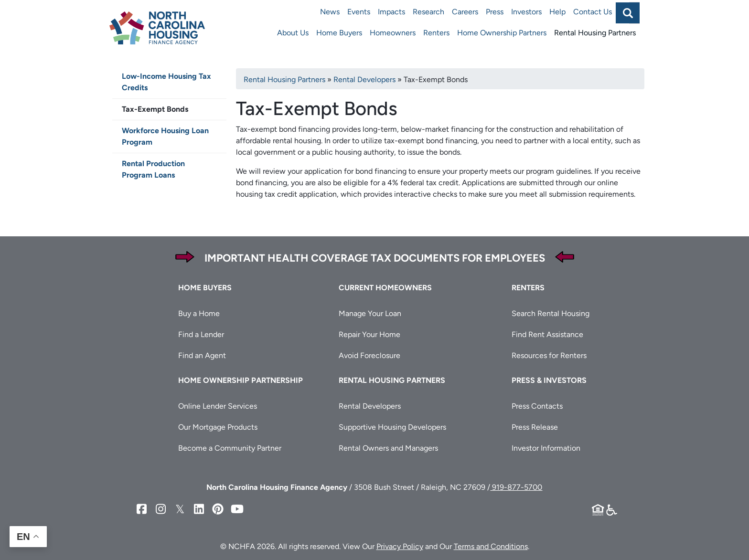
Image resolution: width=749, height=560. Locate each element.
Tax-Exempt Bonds (155, 109)
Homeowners (393, 33)
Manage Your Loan (370, 313)
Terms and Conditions (491, 546)
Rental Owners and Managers (388, 448)
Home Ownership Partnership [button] (241, 380)
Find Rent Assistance (547, 334)
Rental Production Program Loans (153, 169)
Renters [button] (528, 288)
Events (359, 12)
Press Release (535, 427)
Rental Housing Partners (595, 33)
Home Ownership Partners (502, 33)
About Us (293, 33)
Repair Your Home (369, 334)
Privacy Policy (400, 546)
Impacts (391, 12)
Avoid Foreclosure (369, 355)
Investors (526, 12)
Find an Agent (202, 355)
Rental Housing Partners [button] (392, 380)
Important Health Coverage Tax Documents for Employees (375, 258)
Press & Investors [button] (549, 380)
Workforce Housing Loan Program (165, 136)
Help (557, 12)
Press (495, 12)
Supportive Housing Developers (392, 427)
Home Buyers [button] (205, 288)
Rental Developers (364, 79)
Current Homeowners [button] (385, 288)
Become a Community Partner (230, 448)
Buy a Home (199, 313)
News (330, 12)
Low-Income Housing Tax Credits (166, 82)
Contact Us (593, 12)
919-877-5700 (516, 487)
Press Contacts (537, 406)
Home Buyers (339, 33)
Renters (436, 33)
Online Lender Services (218, 406)
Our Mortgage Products (218, 427)
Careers (465, 12)
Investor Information (546, 448)
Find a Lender (201, 334)
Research (428, 12)
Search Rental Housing (551, 313)
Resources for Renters (549, 355)
